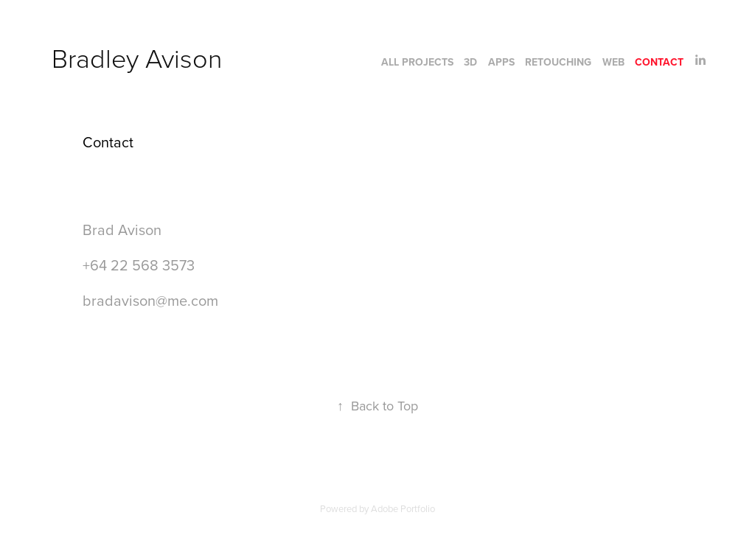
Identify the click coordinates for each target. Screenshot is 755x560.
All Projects (417, 62)
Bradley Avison (137, 57)
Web (613, 62)
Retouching (558, 62)
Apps (501, 62)
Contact (659, 62)
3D (470, 62)
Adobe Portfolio (403, 508)
